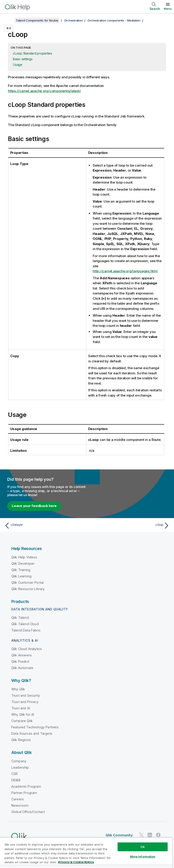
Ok (143, 847)
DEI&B (16, 780)
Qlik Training (21, 570)
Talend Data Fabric (26, 630)
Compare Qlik (22, 721)
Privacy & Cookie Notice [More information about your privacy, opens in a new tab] (76, 862)
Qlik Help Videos (24, 557)
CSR (14, 774)
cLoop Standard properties (33, 53)
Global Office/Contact (28, 812)
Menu (168, 9)
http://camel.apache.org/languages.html (125, 271)
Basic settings (23, 59)
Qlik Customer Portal (27, 582)
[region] (86, 853)
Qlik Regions (21, 740)
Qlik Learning (21, 576)
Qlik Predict (20, 661)
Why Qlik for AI (23, 714)
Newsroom (20, 805)
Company (19, 761)
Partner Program (24, 793)
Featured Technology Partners (35, 727)
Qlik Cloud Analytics (27, 649)
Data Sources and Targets (32, 733)
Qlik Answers (22, 655)
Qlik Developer (23, 563)
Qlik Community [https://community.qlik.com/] (119, 835)
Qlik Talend (20, 618)
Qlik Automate (22, 668)
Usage (18, 65)
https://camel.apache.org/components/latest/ (44, 91)
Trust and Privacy (25, 702)
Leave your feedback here (34, 506)
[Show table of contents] (9, 20)
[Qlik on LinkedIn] (150, 835)
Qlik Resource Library (28, 589)
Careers (18, 799)
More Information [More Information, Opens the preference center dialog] (143, 856)
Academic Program (26, 786)
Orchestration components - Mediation (114, 20)
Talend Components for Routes (37, 20)
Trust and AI (21, 708)
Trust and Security (26, 695)
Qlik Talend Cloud (25, 624)
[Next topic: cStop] (130, 526)
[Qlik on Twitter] (141, 835)
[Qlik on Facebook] (158, 835)
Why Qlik (18, 689)
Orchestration (74, 20)
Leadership (20, 767)
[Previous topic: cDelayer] (44, 526)
